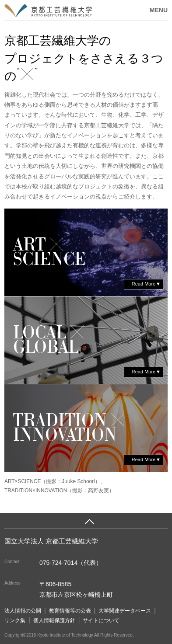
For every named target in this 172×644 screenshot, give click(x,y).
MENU (159, 10)
